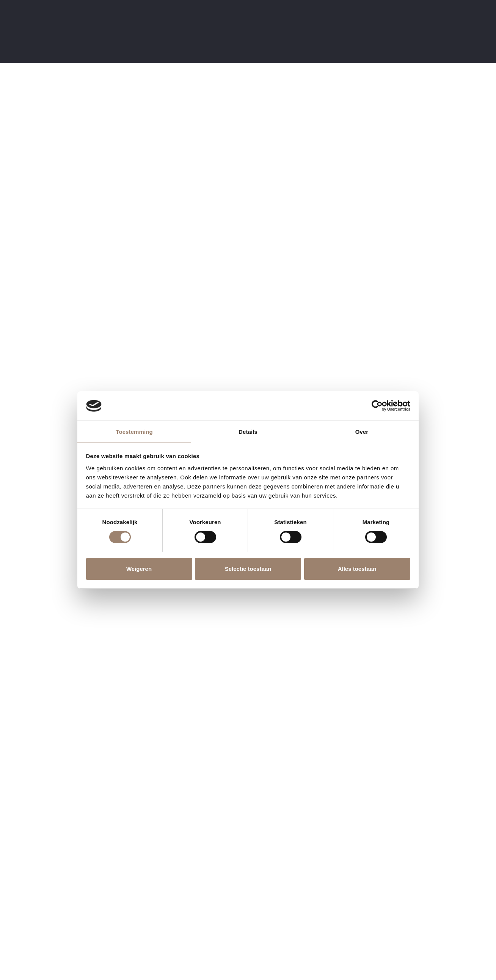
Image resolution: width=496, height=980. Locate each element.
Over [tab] (362, 432)
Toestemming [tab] (134, 432)
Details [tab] (248, 432)
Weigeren (139, 569)
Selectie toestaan (248, 569)
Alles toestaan (357, 569)
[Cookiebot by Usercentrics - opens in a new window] (377, 406)
